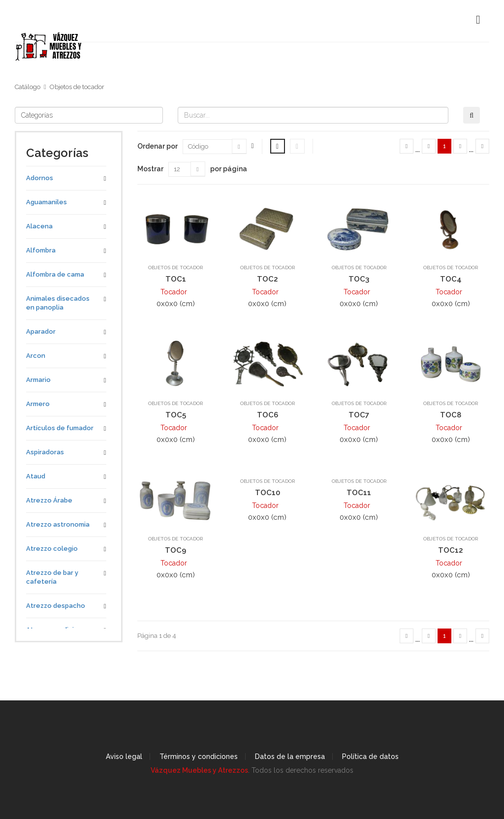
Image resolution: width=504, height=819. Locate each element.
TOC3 (359, 279)
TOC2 (268, 279)
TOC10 (268, 493)
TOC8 (451, 415)
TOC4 (451, 279)
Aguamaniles (47, 202)
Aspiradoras (45, 452)
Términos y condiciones (199, 756)
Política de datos (370, 756)
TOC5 (176, 415)
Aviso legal (124, 756)
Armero (38, 404)
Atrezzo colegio (52, 549)
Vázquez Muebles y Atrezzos (199, 770)
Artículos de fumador (60, 428)
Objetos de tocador (77, 87)
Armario (38, 380)
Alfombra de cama (55, 274)
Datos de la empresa (290, 756)
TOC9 (175, 550)
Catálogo (28, 87)
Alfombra (41, 250)
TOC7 (359, 415)
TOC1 (176, 279)
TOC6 (268, 415)
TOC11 (359, 493)
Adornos (40, 178)
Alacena (39, 226)
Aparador (41, 331)
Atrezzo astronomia (58, 524)
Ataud (36, 476)
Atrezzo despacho (56, 606)
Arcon (36, 356)
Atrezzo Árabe (49, 500)
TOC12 (451, 550)
